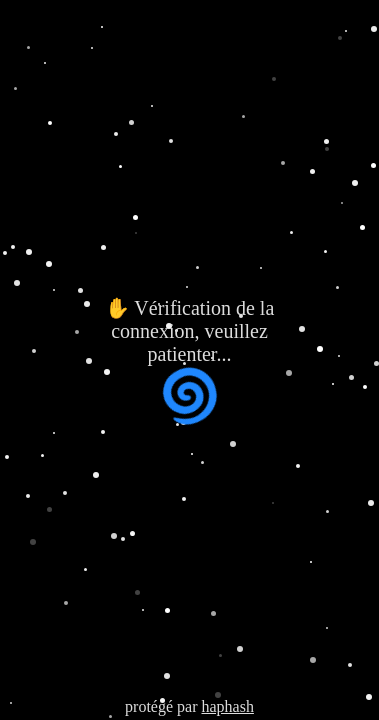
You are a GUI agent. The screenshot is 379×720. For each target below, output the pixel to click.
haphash (227, 706)
